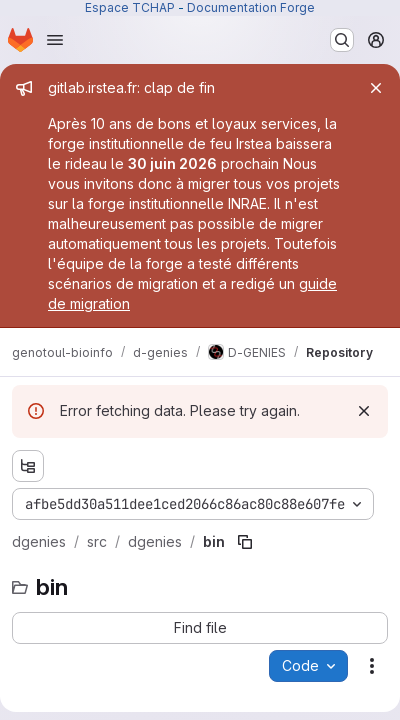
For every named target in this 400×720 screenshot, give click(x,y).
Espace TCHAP (130, 7)
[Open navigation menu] (55, 40)
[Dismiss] (364, 411)
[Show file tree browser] (28, 466)
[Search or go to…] (342, 40)
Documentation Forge (251, 7)
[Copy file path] (245, 542)
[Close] (376, 88)
